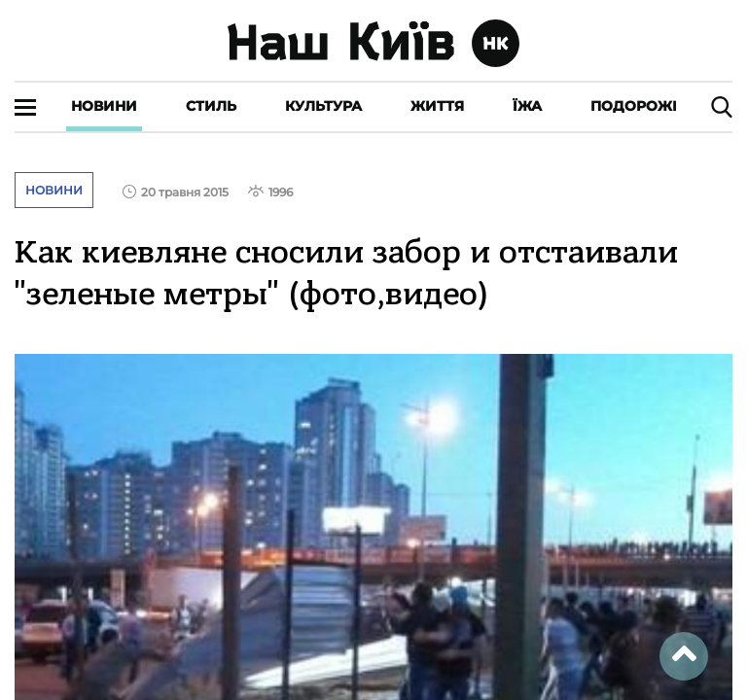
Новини (104, 106)
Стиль (211, 106)
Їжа (527, 106)
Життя (437, 106)
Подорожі (634, 106)
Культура (323, 106)
